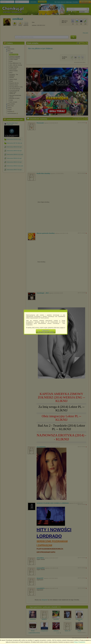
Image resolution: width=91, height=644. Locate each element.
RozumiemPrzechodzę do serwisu (46, 331)
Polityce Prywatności (80, 642)
